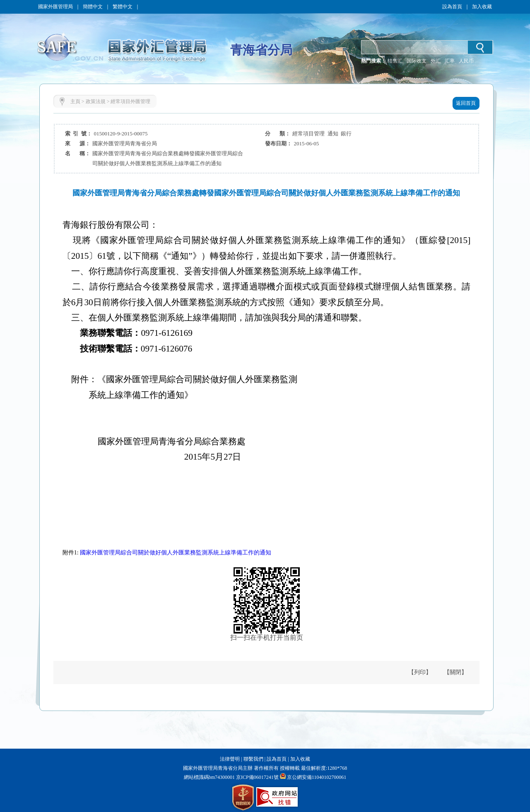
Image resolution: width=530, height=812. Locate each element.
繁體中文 (123, 7)
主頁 (75, 101)
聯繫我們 (253, 759)
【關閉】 (455, 672)
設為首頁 (452, 7)
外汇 (436, 61)
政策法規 (96, 101)
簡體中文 (93, 7)
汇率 (450, 61)
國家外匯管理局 (55, 7)
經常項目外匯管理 (130, 101)
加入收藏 (482, 7)
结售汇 (395, 61)
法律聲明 (230, 759)
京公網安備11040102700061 (317, 777)
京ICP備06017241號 (257, 777)
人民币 (466, 61)
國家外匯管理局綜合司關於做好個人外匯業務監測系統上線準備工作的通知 (176, 553)
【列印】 (420, 672)
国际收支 (417, 61)
